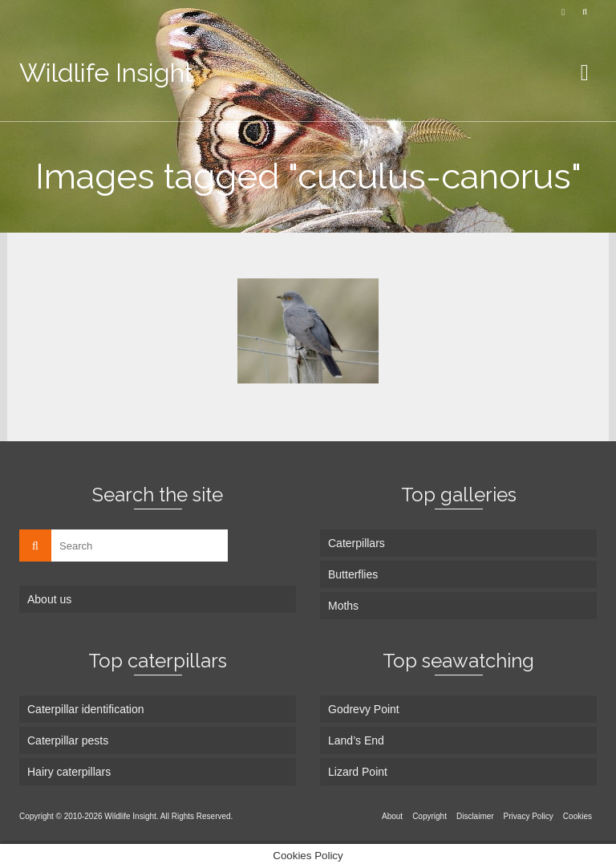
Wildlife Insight (106, 73)
